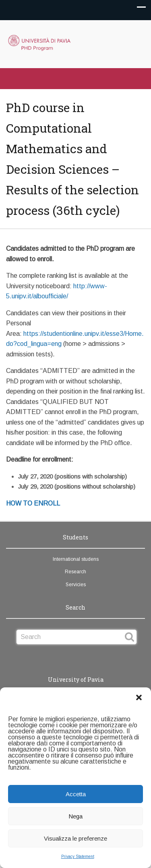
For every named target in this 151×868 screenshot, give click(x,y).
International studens (76, 559)
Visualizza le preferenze (75, 838)
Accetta (76, 794)
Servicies (76, 585)
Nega (75, 816)
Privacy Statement (78, 857)
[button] (139, 697)
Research (75, 572)
